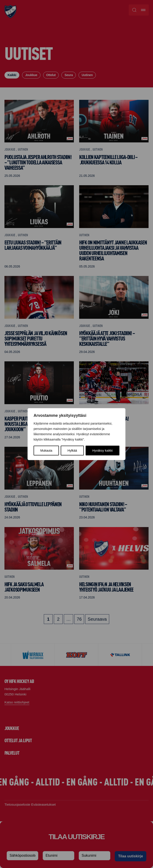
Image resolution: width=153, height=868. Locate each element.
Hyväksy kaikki (103, 451)
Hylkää (72, 451)
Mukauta (46, 451)
